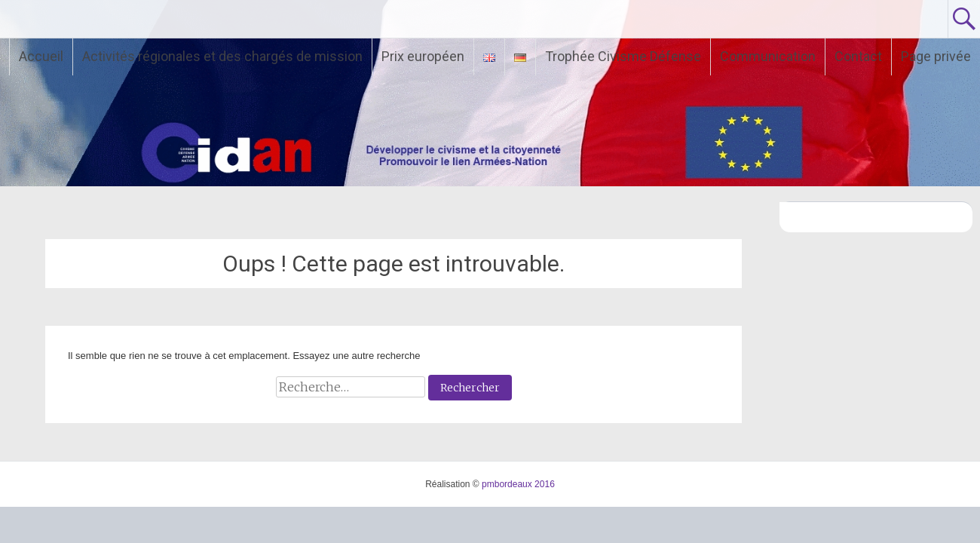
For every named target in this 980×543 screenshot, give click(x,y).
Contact (858, 56)
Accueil (41, 56)
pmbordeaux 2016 (518, 484)
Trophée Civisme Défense (623, 56)
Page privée (936, 56)
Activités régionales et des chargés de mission (222, 56)
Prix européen (423, 56)
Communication (768, 56)
